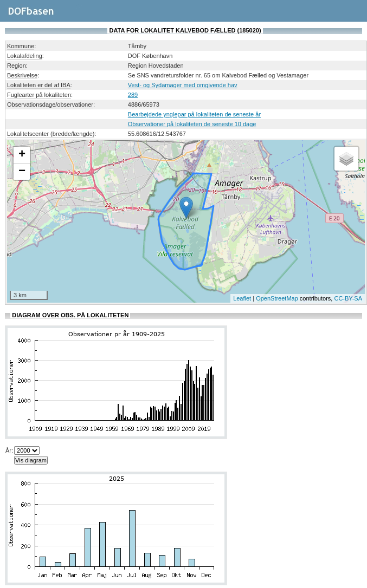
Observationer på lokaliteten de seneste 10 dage (192, 124)
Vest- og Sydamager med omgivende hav (183, 85)
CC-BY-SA (348, 298)
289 (133, 95)
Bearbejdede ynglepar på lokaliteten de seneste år (194, 114)
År (8, 450)
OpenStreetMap (277, 298)
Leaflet (242, 298)
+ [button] (22, 155)
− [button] (22, 172)
